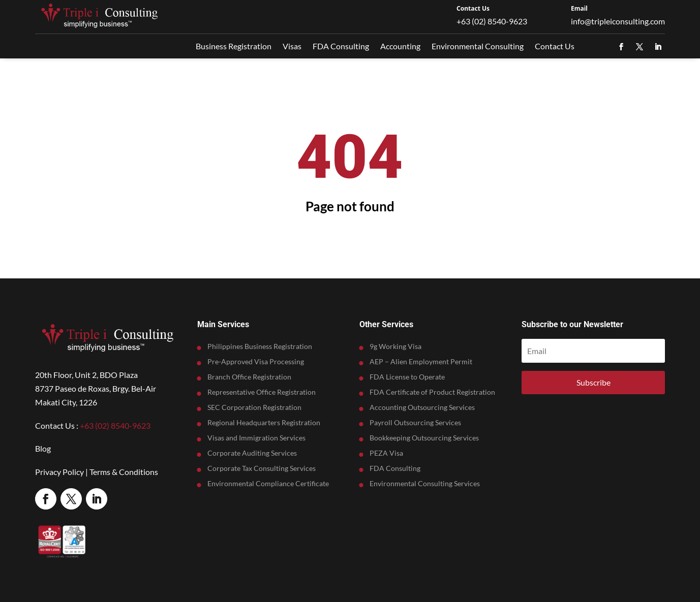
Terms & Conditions (124, 472)
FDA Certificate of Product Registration (432, 392)
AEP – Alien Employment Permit (421, 362)
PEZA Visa (386, 453)
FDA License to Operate (407, 377)
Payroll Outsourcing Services (415, 423)
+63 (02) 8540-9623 (492, 21)
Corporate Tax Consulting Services (262, 469)
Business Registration (234, 46)
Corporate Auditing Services (252, 453)
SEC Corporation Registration (254, 408)
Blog (43, 448)
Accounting (400, 46)
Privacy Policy (59, 472)
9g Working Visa (395, 347)
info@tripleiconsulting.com (618, 21)
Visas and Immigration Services (256, 438)
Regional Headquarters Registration (264, 423)
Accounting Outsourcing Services (422, 408)
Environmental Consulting (478, 46)
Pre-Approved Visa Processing (256, 362)
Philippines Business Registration (260, 347)
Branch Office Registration (249, 377)
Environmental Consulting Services (425, 484)
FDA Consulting (341, 46)
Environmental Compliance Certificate (268, 484)
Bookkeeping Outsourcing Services (424, 438)
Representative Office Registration (262, 392)
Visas (292, 46)
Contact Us (473, 8)
